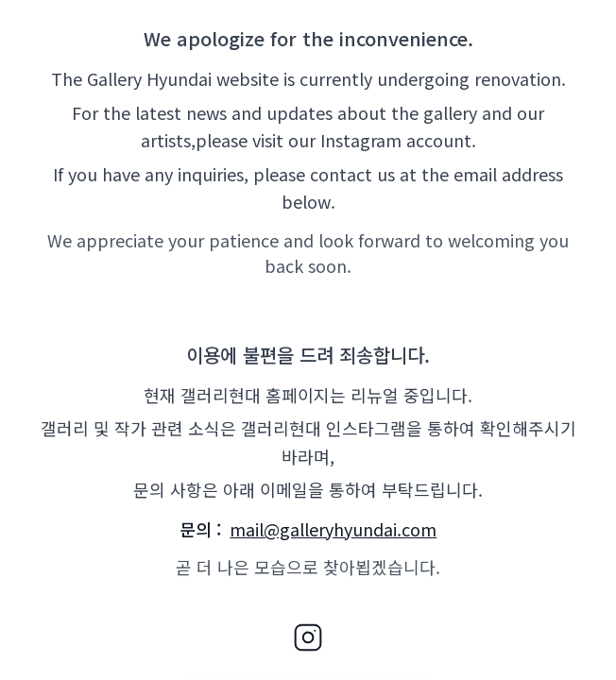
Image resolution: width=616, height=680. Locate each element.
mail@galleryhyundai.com (333, 529)
